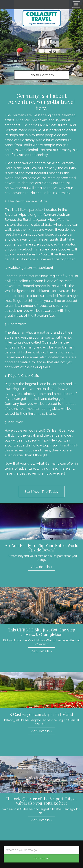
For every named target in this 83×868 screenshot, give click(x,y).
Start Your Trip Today (41, 491)
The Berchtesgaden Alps (27, 201)
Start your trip (41, 858)
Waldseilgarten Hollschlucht (30, 268)
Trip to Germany (41, 75)
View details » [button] (41, 567)
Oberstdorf (17, 324)
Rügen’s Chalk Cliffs (23, 375)
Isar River (15, 422)
